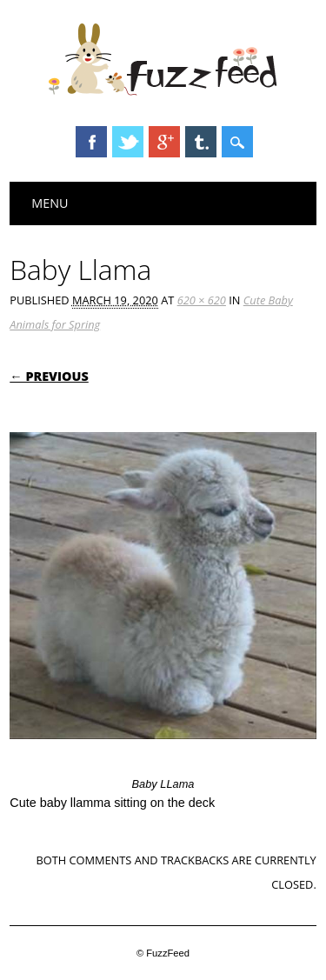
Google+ (164, 142)
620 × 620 (202, 300)
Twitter (128, 142)
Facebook (91, 142)
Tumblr (201, 142)
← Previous (49, 376)
